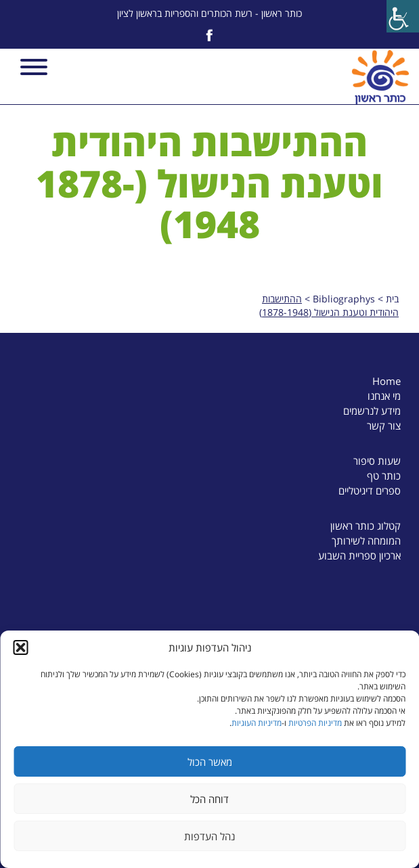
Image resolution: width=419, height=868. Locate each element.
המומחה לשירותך (366, 541)
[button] (20, 647)
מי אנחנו (384, 396)
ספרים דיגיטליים (370, 490)
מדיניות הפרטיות (315, 723)
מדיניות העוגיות (257, 723)
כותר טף (384, 476)
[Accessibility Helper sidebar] (403, 16)
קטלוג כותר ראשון (366, 526)
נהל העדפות (209, 836)
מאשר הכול (210, 762)
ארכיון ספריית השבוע (359, 555)
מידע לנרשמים (372, 411)
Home (387, 381)
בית (392, 299)
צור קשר (384, 426)
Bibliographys (344, 299)
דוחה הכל (209, 799)
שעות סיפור (377, 461)
